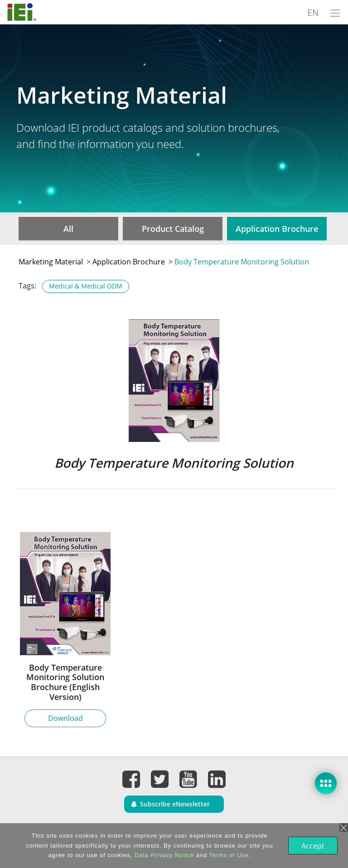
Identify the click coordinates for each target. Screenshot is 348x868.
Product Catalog (173, 229)
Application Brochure (277, 229)
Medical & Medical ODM (86, 286)
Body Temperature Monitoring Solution (242, 262)
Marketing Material (51, 262)
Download (65, 718)
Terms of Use (228, 855)
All (68, 229)
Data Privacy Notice (163, 855)
